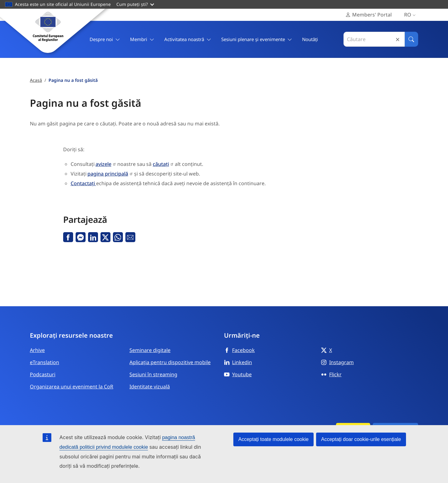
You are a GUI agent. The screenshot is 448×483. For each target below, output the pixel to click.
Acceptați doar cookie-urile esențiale (361, 439)
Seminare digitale (150, 350)
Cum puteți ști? (135, 4)
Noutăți (310, 39)
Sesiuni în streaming (153, 374)
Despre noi (105, 39)
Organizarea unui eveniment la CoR (72, 387)
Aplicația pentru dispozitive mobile (170, 362)
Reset (398, 39)
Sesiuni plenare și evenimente (257, 39)
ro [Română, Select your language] (411, 15)
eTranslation (44, 362)
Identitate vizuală (150, 387)
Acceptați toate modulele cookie (273, 439)
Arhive (37, 350)
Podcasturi (43, 374)
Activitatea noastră (188, 39)
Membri (142, 39)
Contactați (83, 183)
